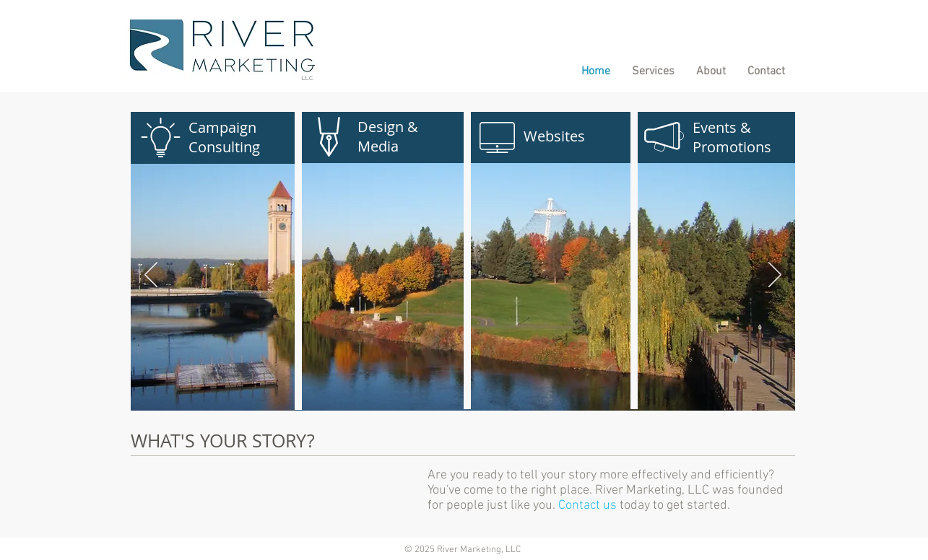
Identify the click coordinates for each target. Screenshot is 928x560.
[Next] (775, 276)
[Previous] (151, 276)
